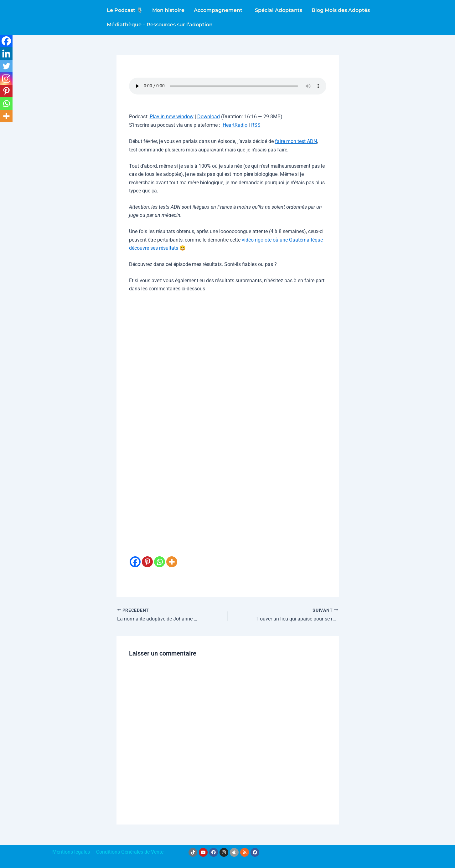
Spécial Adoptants (279, 10)
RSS (256, 125)
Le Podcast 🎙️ (125, 10)
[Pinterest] (147, 557)
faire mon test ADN (296, 141)
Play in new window (172, 117)
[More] (172, 557)
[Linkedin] (6, 54)
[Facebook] (135, 557)
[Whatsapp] (160, 557)
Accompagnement (218, 10)
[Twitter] (6, 66)
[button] (220, 10)
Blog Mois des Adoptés (341, 10)
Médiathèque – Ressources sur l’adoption (160, 25)
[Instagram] (6, 79)
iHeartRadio (234, 125)
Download (209, 117)
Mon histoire (168, 10)
